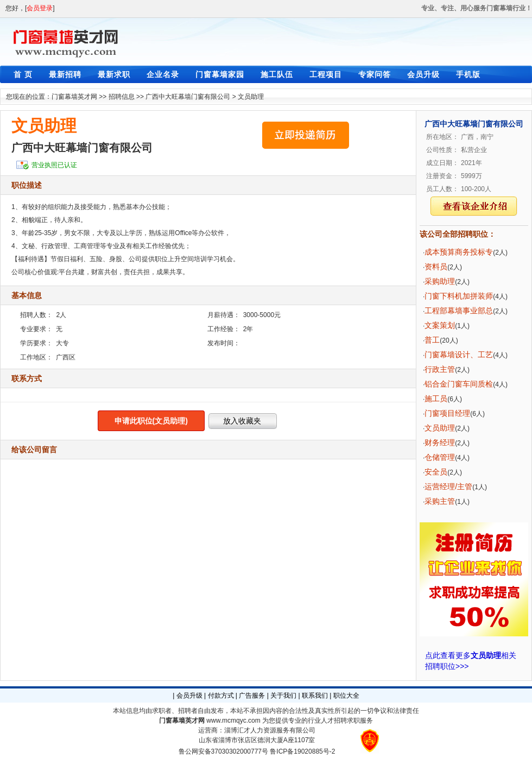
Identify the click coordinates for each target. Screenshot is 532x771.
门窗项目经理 (447, 413)
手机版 (468, 74)
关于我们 (283, 696)
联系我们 (315, 696)
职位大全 (346, 696)
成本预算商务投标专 (459, 252)
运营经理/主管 (448, 486)
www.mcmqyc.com (233, 721)
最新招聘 (65, 74)
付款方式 (221, 696)
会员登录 (40, 8)
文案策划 (440, 325)
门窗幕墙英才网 (74, 97)
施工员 (436, 399)
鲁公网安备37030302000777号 (223, 751)
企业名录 (163, 74)
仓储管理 (440, 457)
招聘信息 (122, 97)
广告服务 (252, 696)
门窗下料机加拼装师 (459, 296)
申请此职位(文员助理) (151, 421)
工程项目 (326, 74)
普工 (432, 340)
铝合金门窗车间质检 (459, 384)
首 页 (23, 74)
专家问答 (375, 74)
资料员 (436, 267)
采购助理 (440, 281)
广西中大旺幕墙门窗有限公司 (188, 97)
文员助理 (251, 97)
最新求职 (114, 74)
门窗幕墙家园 (220, 74)
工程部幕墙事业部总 (459, 311)
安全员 (436, 472)
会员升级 (423, 74)
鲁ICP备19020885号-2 (302, 751)
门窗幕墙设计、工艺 (459, 355)
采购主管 (440, 501)
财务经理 (440, 443)
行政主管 (440, 369)
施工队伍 (277, 74)
